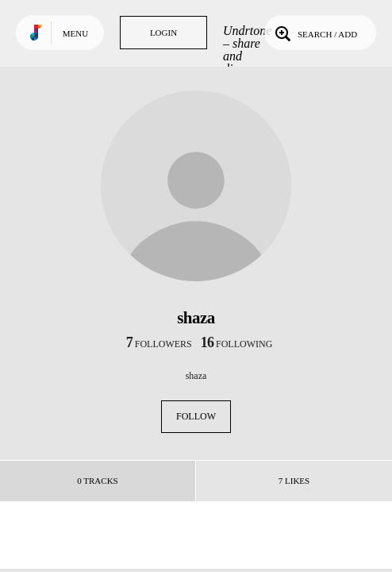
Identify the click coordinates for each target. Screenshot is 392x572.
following (237, 344)
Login (163, 33)
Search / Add (315, 33)
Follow (196, 416)
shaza (196, 376)
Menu (75, 33)
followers (159, 344)
